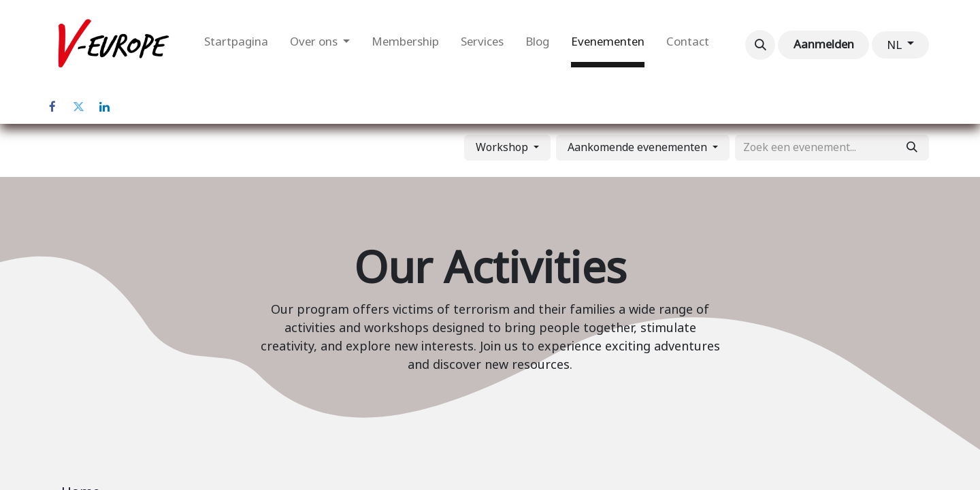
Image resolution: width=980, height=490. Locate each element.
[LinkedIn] (104, 107)
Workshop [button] (503, 147)
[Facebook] (52, 107)
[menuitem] (236, 45)
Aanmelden (824, 44)
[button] (760, 45)
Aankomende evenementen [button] (639, 147)
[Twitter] (78, 107)
